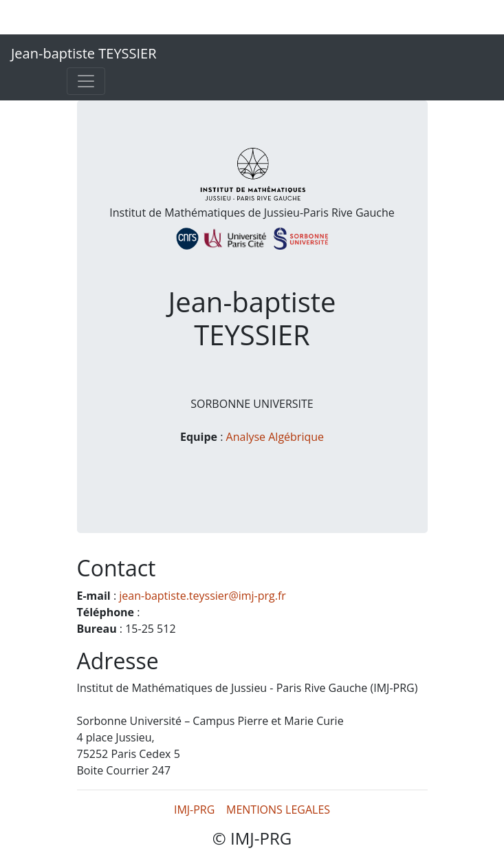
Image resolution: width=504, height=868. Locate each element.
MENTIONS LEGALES (278, 810)
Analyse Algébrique (275, 437)
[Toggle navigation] (86, 81)
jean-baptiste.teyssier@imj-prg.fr (202, 596)
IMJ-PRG (194, 810)
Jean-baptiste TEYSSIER (84, 53)
